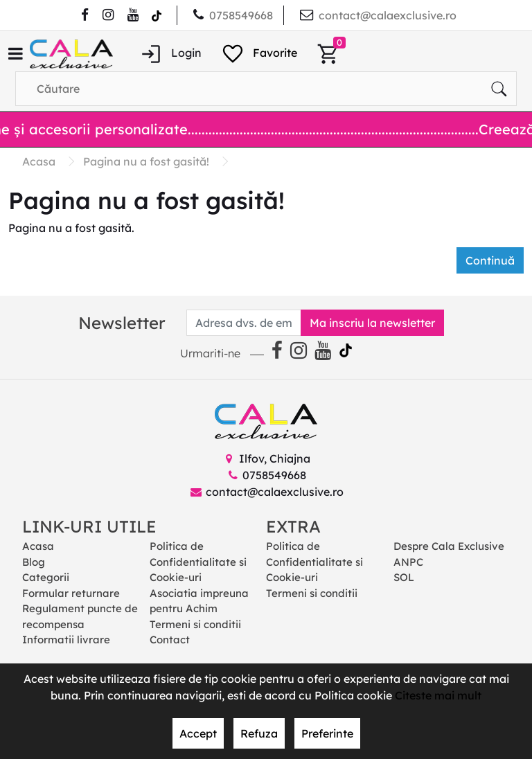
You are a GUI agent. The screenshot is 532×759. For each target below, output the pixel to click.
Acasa (38, 546)
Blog (34, 562)
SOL (404, 577)
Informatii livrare (66, 640)
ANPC (408, 562)
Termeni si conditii (195, 624)
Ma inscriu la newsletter (372, 323)
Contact (170, 640)
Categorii (46, 577)
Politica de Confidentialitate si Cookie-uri (198, 562)
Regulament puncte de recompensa (80, 616)
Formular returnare (71, 593)
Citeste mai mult (438, 695)
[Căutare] (499, 89)
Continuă (490, 260)
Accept (198, 733)
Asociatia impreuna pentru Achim (199, 601)
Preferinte (327, 733)
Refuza (259, 733)
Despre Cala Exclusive (449, 546)
